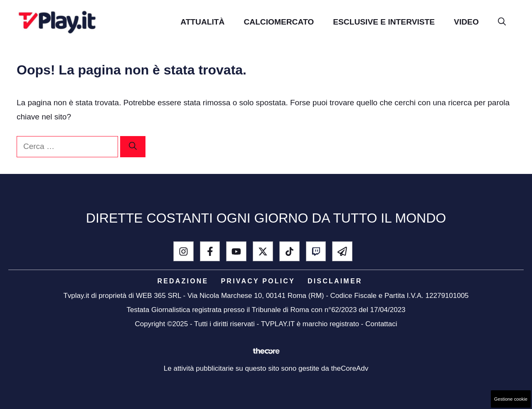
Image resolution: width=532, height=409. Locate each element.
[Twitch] (316, 252)
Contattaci (381, 324)
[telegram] (342, 252)
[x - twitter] (263, 252)
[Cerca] (133, 147)
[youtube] (236, 252)
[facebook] (210, 252)
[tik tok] (289, 252)
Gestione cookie (511, 399)
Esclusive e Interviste (384, 22)
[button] (502, 22)
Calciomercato (279, 22)
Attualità (202, 22)
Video (466, 22)
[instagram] (183, 252)
